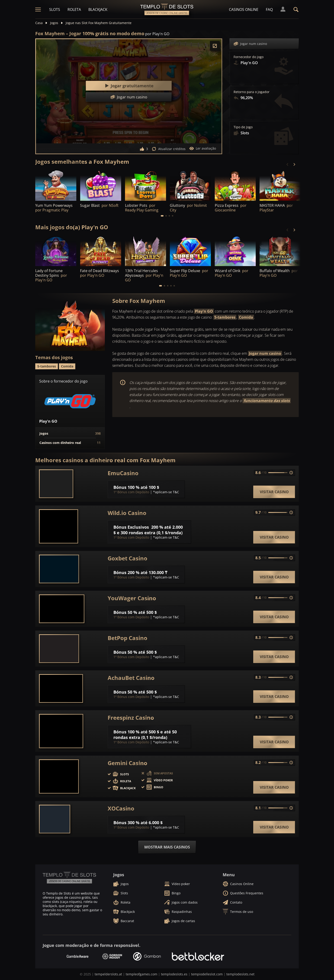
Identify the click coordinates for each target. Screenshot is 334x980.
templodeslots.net (240, 974)
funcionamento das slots (267, 401)
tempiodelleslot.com (207, 974)
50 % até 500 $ (142, 612)
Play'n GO (204, 311)
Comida (246, 317)
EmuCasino (123, 473)
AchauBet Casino (131, 678)
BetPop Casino (127, 638)
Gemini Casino (127, 763)
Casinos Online (244, 9)
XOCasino (121, 808)
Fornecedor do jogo (249, 57)
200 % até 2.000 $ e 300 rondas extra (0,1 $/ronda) (148, 530)
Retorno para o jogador (252, 92)
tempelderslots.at (108, 974)
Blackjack (98, 9)
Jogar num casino (250, 44)
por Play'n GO (157, 34)
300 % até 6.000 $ (145, 823)
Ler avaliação (203, 148)
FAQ (269, 9)
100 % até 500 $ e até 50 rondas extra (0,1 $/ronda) (145, 735)
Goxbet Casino (127, 558)
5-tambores (225, 317)
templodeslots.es (174, 974)
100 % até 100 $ (143, 487)
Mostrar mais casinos (167, 847)
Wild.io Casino (127, 513)
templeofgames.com (141, 974)
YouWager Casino (132, 598)
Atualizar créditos (169, 149)
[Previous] (288, 164)
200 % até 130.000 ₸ (147, 572)
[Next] (294, 164)
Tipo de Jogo (243, 127)
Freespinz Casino (131, 718)
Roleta (74, 9)
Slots (55, 9)
